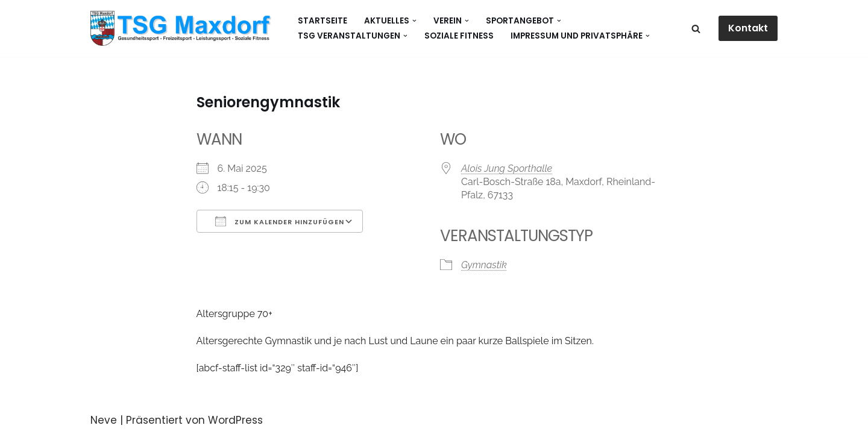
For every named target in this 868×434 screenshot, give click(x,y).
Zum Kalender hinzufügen (280, 221)
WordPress (235, 420)
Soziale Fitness (459, 36)
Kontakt (748, 28)
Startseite (322, 21)
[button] (414, 21)
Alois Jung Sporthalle (507, 168)
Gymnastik (484, 265)
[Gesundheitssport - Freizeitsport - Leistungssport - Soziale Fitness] (184, 28)
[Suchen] (696, 29)
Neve (104, 420)
